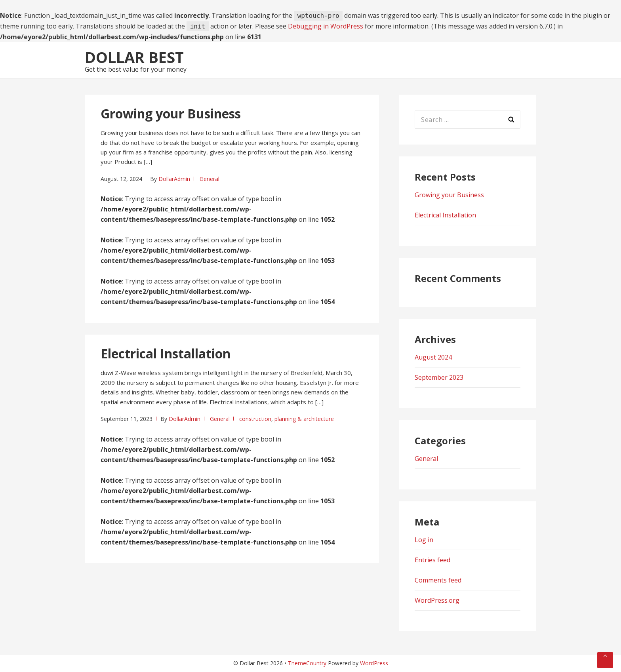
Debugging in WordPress (326, 26)
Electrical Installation (166, 353)
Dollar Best (134, 57)
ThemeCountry (307, 663)
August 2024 (433, 357)
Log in (424, 540)
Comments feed (438, 580)
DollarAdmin (174, 179)
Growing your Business (171, 113)
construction (255, 419)
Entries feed (432, 560)
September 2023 (439, 377)
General (210, 179)
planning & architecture (304, 419)
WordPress (374, 663)
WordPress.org (437, 600)
